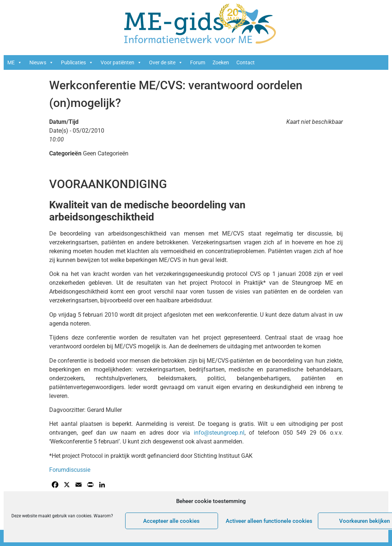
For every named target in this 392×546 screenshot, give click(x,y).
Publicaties (77, 62)
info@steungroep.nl (219, 433)
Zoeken (221, 62)
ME (15, 62)
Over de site (166, 62)
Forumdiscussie (70, 470)
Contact (246, 62)
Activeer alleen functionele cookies (269, 521)
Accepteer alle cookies (171, 521)
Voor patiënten (121, 62)
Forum (198, 62)
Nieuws (41, 62)
